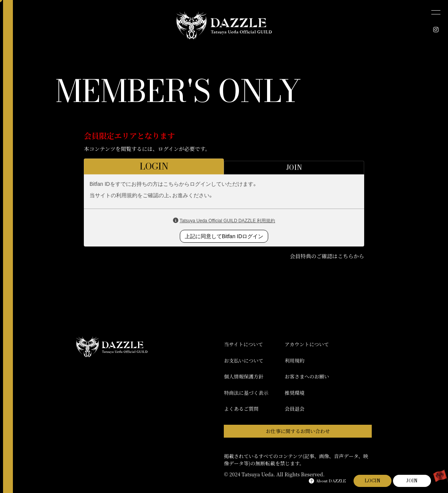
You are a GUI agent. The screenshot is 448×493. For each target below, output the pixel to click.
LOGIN (373, 481)
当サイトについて (243, 344)
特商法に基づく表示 (246, 393)
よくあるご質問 (241, 409)
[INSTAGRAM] (436, 30)
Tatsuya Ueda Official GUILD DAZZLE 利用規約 (227, 221)
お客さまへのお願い (307, 376)
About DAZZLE (327, 481)
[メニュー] (436, 12)
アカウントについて (307, 344)
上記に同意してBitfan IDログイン (224, 236)
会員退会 (294, 409)
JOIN (412, 481)
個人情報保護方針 (244, 376)
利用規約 (294, 360)
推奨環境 (294, 393)
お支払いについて (244, 360)
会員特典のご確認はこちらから (327, 256)
